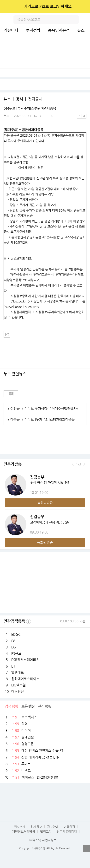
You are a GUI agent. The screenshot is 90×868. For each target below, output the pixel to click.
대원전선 (18, 691)
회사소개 (20, 827)
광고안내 (53, 827)
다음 (84, 464)
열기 (86, 849)
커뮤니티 (11, 30)
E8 (13, 641)
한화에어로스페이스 (25, 679)
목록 (11, 394)
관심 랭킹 (45, 706)
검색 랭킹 (11, 706)
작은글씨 (79, 116)
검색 (75, 20)
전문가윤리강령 (67, 832)
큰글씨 (84, 116)
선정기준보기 (29, 621)
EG (14, 647)
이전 (73, 464)
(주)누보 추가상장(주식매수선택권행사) (50, 409)
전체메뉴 (86, 20)
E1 (13, 666)
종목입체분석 (59, 30)
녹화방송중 (45, 503)
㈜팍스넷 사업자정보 (43, 840)
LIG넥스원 (18, 685)
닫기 (83, 6)
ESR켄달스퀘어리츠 (25, 660)
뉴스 (81, 30)
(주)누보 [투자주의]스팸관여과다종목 (48, 420)
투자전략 (33, 30)
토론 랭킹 (28, 706)
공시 (19, 99)
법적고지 (46, 832)
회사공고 (36, 827)
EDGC (16, 634)
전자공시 (35, 99)
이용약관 (69, 827)
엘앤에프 (18, 672)
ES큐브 (16, 653)
